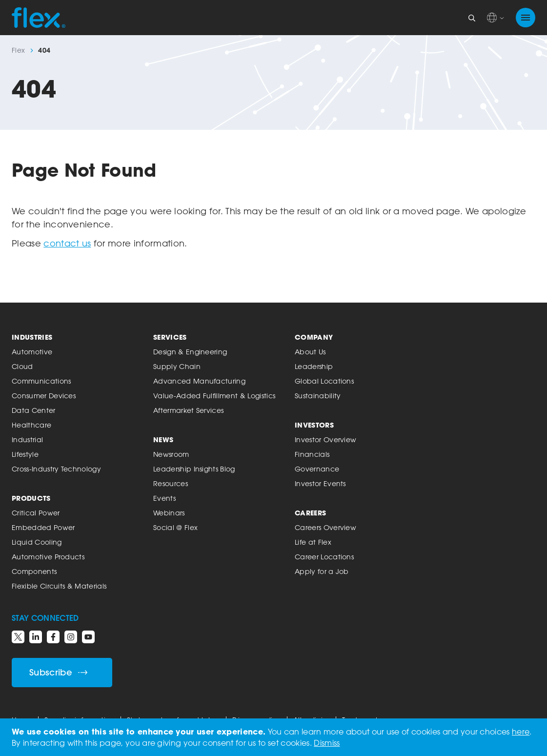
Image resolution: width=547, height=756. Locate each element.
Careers (310, 513)
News (163, 439)
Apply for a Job (322, 571)
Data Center (34, 410)
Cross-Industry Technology (56, 469)
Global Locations (324, 381)
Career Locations (324, 557)
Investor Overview (325, 439)
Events (164, 498)
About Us (310, 352)
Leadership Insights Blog (194, 469)
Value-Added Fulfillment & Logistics (214, 396)
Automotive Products (48, 557)
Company (314, 337)
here (521, 732)
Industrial (27, 439)
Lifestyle (25, 454)
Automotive (32, 352)
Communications (41, 381)
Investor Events (320, 483)
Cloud (22, 366)
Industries (32, 337)
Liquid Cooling (37, 542)
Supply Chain (177, 366)
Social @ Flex (175, 527)
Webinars (169, 513)
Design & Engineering (190, 352)
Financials (312, 454)
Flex (18, 50)
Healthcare (31, 425)
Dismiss (327, 743)
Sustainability (318, 396)
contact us (67, 243)
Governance (317, 469)
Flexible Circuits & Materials (59, 586)
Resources (171, 483)
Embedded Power (43, 527)
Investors (314, 425)
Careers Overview (325, 527)
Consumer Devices (44, 396)
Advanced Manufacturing (199, 381)
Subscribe (58, 672)
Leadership (314, 366)
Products (31, 498)
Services (170, 337)
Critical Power (36, 513)
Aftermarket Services (188, 410)
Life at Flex (313, 542)
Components (34, 571)
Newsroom (171, 454)
